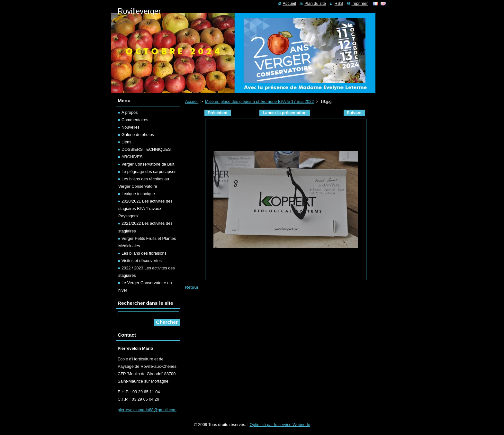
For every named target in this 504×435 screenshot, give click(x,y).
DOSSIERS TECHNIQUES (146, 149)
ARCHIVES (132, 157)
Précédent (218, 113)
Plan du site (315, 3)
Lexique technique (138, 194)
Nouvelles (130, 127)
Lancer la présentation (285, 113)
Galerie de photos (138, 135)
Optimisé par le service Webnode (280, 425)
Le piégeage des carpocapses (149, 172)
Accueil (192, 101)
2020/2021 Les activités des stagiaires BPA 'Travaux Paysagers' (145, 208)
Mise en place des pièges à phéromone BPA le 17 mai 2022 (259, 101)
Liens (126, 142)
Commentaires (135, 120)
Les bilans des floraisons (144, 253)
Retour (192, 287)
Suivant (354, 113)
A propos (130, 112)
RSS (339, 3)
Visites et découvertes (142, 261)
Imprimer (360, 3)
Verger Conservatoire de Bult (148, 164)
